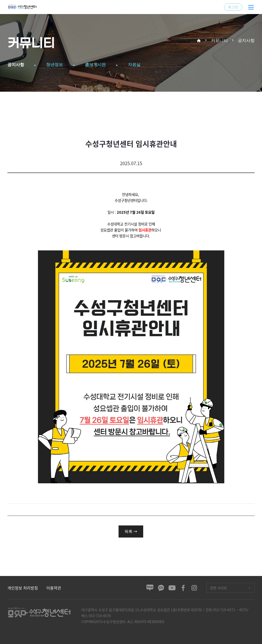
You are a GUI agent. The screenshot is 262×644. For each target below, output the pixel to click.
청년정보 (59, 65)
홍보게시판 (104, 65)
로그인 (233, 7)
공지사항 (17, 65)
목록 (131, 531)
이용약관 (54, 588)
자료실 (145, 65)
